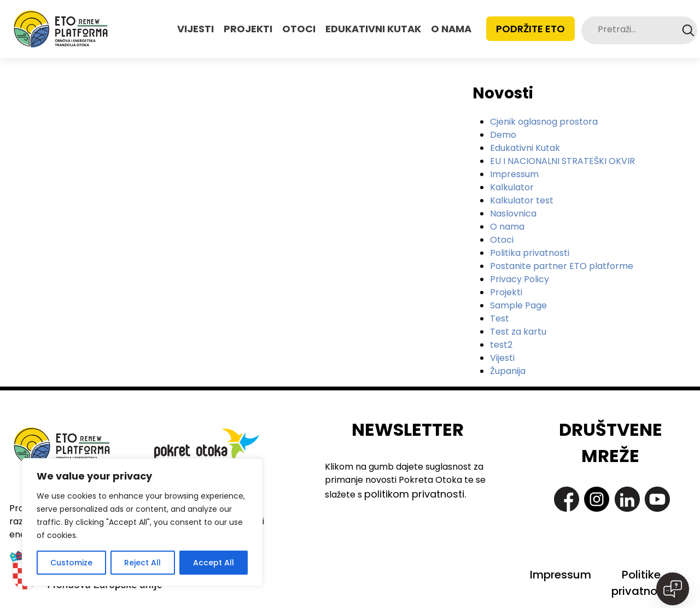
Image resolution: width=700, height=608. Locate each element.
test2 (501, 345)
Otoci (502, 240)
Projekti (506, 292)
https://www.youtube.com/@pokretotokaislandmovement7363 (657, 499)
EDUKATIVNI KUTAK (373, 29)
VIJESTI (196, 29)
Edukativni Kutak (525, 148)
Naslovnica (513, 214)
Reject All (142, 563)
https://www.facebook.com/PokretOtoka (567, 499)
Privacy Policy (520, 279)
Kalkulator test (522, 200)
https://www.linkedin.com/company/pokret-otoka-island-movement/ (627, 499)
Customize (71, 563)
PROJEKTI (248, 29)
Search (688, 30)
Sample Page (518, 305)
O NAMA (451, 29)
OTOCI (299, 29)
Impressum (514, 174)
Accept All (214, 563)
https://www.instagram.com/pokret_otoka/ (597, 499)
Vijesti (502, 358)
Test (500, 318)
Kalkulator (512, 187)
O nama (507, 227)
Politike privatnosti (641, 583)
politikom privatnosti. (415, 494)
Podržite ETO (530, 29)
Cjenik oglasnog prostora (544, 122)
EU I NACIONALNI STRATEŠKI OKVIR (562, 161)
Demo (503, 135)
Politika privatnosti (530, 253)
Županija (508, 371)
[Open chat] (673, 589)
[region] (142, 522)
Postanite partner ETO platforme (562, 266)
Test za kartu (518, 332)
